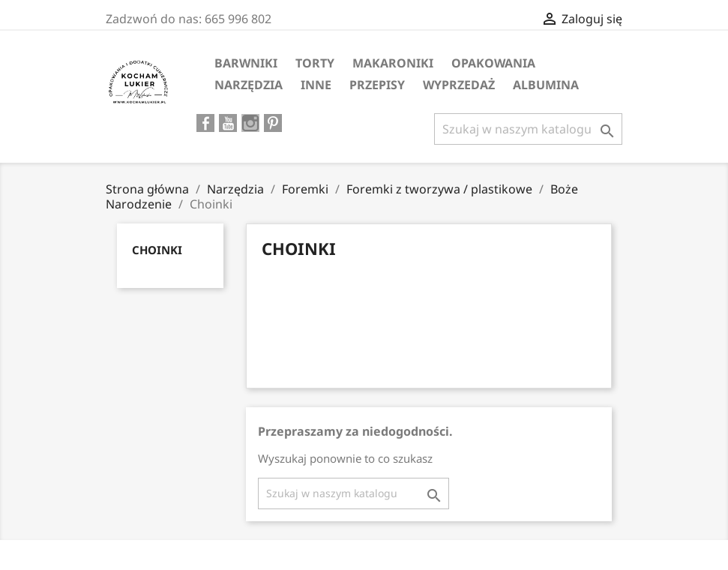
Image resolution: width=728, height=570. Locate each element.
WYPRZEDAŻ (459, 85)
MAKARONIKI (393, 63)
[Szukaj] (528, 129)
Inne (316, 85)
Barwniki (246, 63)
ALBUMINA (546, 85)
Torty (315, 63)
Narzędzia (249, 85)
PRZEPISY (377, 85)
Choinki (157, 250)
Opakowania (493, 63)
